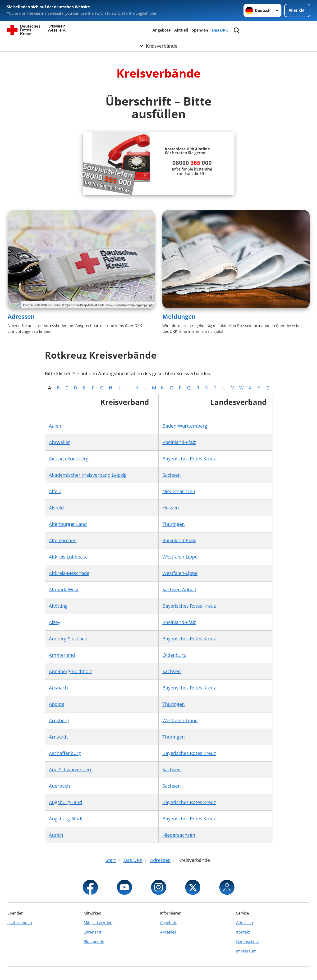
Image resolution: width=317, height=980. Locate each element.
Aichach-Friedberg (69, 459)
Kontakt (243, 932)
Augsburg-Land (65, 802)
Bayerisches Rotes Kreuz (189, 459)
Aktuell (181, 30)
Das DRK (220, 30)
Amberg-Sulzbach (68, 639)
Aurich (56, 835)
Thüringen (174, 524)
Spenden (200, 30)
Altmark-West (64, 589)
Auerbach (59, 786)
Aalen (55, 426)
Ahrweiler (59, 442)
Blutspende (94, 942)
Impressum (246, 951)
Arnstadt (58, 737)
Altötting (58, 606)
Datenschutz (248, 942)
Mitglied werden (98, 923)
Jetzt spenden (20, 923)
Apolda (57, 704)
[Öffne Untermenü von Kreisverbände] (158, 46)
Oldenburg (174, 655)
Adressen (21, 316)
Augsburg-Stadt (66, 819)
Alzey (55, 622)
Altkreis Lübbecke (68, 557)
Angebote (161, 30)
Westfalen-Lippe (180, 557)
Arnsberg (59, 720)
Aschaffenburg (65, 753)
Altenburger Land (68, 524)
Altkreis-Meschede (69, 573)
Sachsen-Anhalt (179, 589)
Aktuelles (168, 932)
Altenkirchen (63, 540)
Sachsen (172, 475)
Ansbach (58, 688)
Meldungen (179, 316)
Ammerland (62, 655)
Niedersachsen (179, 491)
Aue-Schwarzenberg (71, 770)
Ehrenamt (93, 932)
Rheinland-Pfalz (179, 442)
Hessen (171, 508)
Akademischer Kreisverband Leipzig (88, 475)
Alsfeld (56, 508)
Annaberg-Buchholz (70, 671)
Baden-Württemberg (185, 426)
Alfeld (55, 491)
